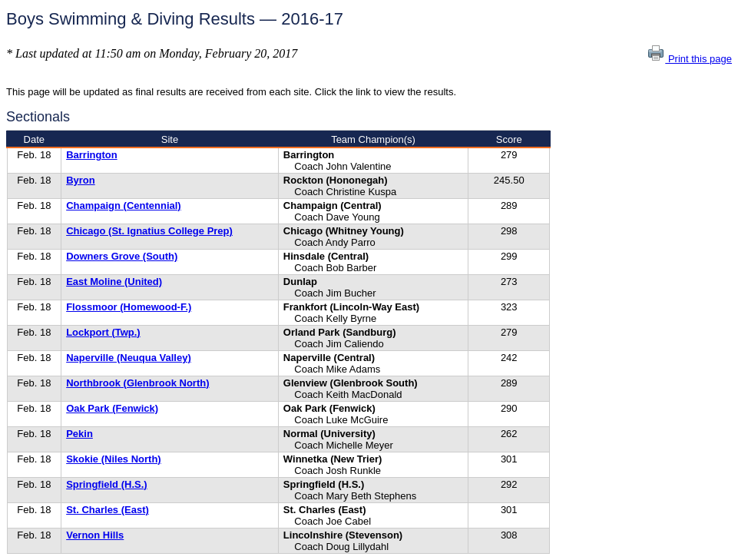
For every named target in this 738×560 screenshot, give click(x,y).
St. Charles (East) (108, 510)
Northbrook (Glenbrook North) (137, 383)
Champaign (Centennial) (124, 205)
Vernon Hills (95, 535)
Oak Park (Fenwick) (112, 408)
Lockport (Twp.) (103, 332)
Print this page (689, 59)
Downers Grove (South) (122, 256)
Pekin (79, 434)
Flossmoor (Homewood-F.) (129, 307)
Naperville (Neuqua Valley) (129, 358)
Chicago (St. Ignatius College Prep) (149, 231)
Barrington (91, 155)
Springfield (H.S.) (106, 484)
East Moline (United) (114, 282)
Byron (81, 180)
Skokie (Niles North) (114, 459)
